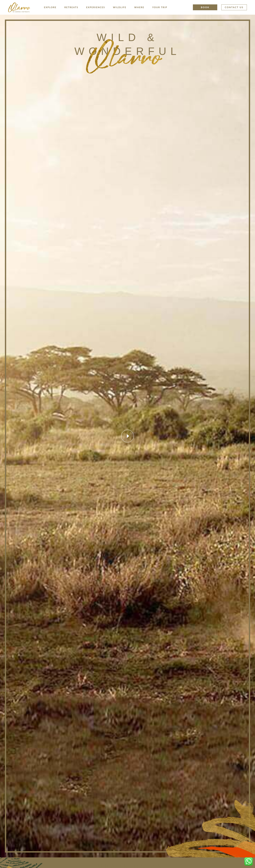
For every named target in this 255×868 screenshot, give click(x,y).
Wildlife (120, 7)
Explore (50, 7)
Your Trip (160, 7)
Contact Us (234, 7)
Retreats (71, 7)
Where (139, 7)
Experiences (96, 7)
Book (205, 7)
